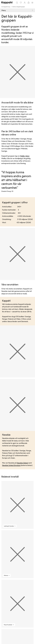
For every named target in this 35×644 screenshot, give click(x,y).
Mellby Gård (25, 156)
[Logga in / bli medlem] (25, 3)
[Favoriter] (21, 3)
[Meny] (32, 3)
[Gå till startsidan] (7, 3)
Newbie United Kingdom (11, 465)
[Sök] (17, 3)
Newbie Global (22, 463)
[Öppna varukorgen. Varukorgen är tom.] (29, 3)
